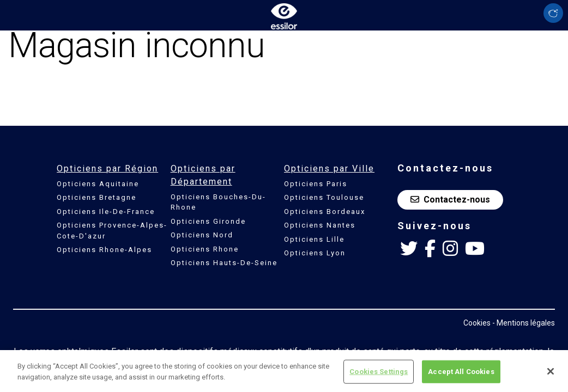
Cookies (477, 323)
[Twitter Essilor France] (409, 249)
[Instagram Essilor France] (450, 249)
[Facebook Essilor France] (430, 249)
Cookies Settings (379, 375)
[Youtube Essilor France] (475, 249)
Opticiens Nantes (320, 225)
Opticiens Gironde (208, 221)
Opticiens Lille (314, 239)
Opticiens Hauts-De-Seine (224, 263)
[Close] (551, 375)
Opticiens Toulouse (324, 197)
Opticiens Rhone (205, 249)
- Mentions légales (524, 323)
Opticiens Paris (316, 184)
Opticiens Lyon (315, 253)
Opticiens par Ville (329, 169)
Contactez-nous (450, 200)
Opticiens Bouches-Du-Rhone (218, 202)
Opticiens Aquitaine (98, 184)
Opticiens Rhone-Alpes (104, 250)
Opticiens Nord (202, 235)
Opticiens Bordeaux (325, 212)
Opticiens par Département (203, 175)
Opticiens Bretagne (96, 197)
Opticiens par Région (107, 169)
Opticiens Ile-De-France (106, 212)
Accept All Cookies (461, 375)
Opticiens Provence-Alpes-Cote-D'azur (112, 231)
